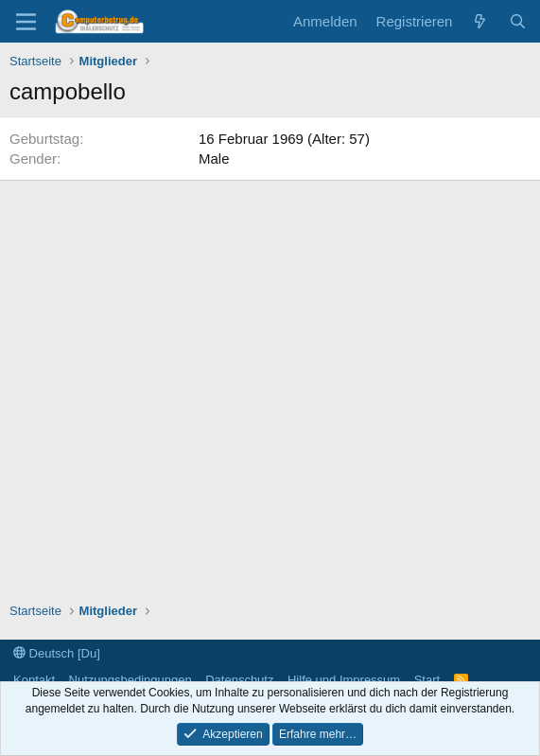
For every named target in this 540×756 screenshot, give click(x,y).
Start (427, 680)
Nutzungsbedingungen (131, 680)
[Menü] (26, 22)
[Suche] (518, 21)
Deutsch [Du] (57, 653)
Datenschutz (239, 680)
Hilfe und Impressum (344, 680)
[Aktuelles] (480, 21)
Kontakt (34, 680)
